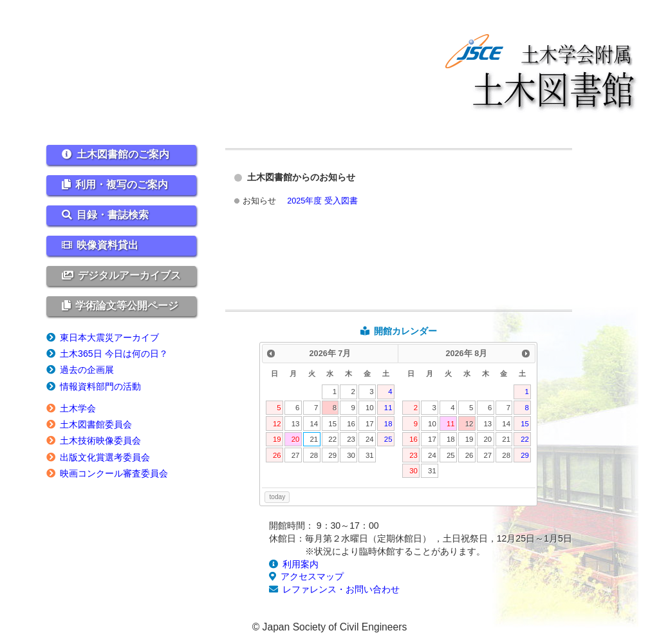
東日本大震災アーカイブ (109, 337)
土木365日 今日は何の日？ (114, 354)
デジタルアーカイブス (129, 275)
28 (314, 455)
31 (370, 455)
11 (388, 408)
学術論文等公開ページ (127, 306)
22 (332, 439)
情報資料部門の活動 (100, 386)
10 (370, 408)
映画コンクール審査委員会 (114, 473)
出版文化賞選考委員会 (105, 457)
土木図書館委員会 (96, 424)
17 (370, 424)
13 (296, 424)
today (277, 497)
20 (296, 439)
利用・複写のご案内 (122, 185)
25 (388, 439)
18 (388, 424)
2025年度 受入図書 (322, 201)
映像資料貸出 (107, 245)
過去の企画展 (87, 370)
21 (314, 439)
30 (351, 455)
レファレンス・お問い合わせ (341, 589)
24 (370, 439)
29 (332, 455)
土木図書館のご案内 (123, 154)
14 (314, 424)
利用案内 (301, 564)
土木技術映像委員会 (100, 440)
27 (296, 455)
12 (277, 424)
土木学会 (78, 408)
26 (277, 455)
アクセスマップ (312, 576)
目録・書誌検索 (113, 215)
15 (332, 424)
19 (277, 439)
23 (351, 439)
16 (351, 424)
